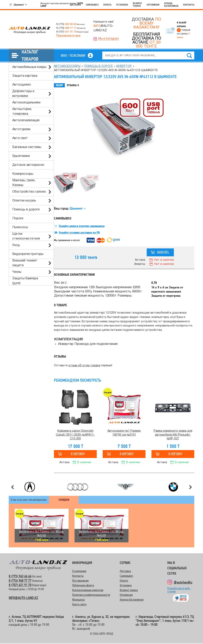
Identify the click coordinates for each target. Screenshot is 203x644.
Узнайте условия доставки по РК (79, 233)
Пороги (18, 218)
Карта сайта (79, 604)
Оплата (107, 5)
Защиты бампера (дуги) (25, 281)
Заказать (163, 252)
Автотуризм (21, 129)
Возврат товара (137, 5)
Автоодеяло (22, 85)
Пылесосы (20, 227)
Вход (64, 55)
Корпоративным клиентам (88, 590)
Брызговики (21, 156)
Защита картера (25, 76)
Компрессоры (23, 174)
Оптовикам (153, 5)
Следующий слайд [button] (191, 487)
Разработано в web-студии (179, 592)
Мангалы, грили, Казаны (24, 183)
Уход (16, 245)
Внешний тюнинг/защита (25, 263)
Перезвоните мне (68, 36)
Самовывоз (92, 5)
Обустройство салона (29, 192)
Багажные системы (27, 147)
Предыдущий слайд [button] (12, 487)
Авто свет (20, 138)
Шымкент (19, 5)
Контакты (189, 5)
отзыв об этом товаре (84, 366)
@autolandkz (183, 582)
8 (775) (66, 24)
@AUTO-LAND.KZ (103, 28)
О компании (79, 571)
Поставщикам (80, 581)
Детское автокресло (28, 165)
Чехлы (17, 272)
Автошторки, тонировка (22, 112)
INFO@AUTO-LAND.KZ (23, 598)
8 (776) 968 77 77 (20, 581)
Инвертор (124, 66)
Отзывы (73, 85)
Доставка (75, 5)
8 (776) (66, 28)
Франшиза (78, 600)
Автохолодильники (26, 103)
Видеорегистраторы (28, 254)
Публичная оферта (83, 585)
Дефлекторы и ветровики (23, 94)
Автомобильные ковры (29, 67)
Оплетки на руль (24, 201)
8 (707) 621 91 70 (20, 585)
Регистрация (77, 55)
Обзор (59, 85)
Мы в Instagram (109, 39)
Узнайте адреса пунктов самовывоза (82, 226)
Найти (189, 55)
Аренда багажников (171, 5)
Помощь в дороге (26, 210)
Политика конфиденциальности (91, 595)
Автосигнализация (26, 120)
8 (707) (66, 32)
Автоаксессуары (67, 66)
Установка (122, 5)
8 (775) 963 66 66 (20, 576)
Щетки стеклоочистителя (26, 236)
